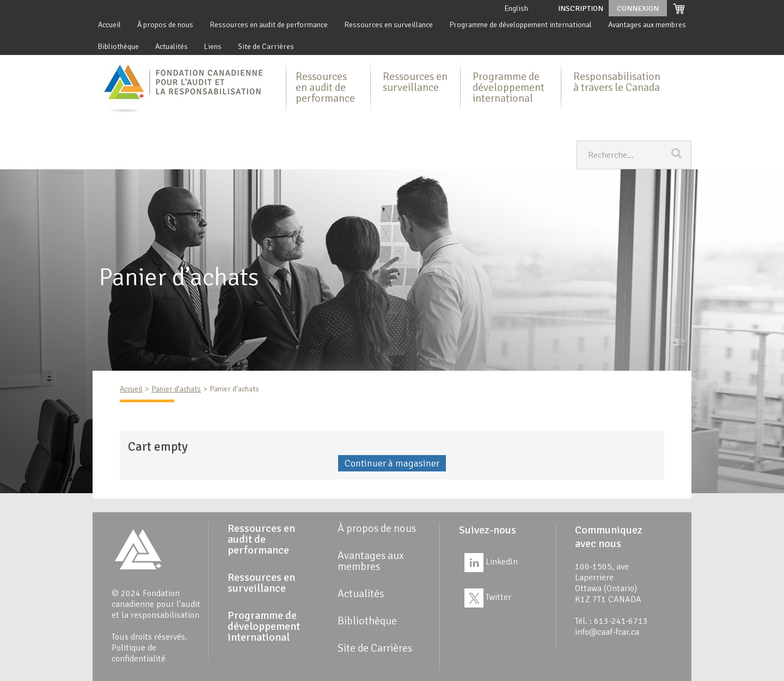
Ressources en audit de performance (269, 25)
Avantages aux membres (647, 25)
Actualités (171, 47)
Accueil (109, 25)
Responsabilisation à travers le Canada (617, 82)
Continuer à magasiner (392, 463)
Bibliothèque (118, 47)
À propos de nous (165, 25)
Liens (213, 47)
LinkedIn (491, 562)
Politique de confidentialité (139, 653)
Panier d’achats (176, 389)
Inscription (581, 8)
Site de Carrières (266, 47)
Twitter (488, 597)
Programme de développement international (520, 25)
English (516, 8)
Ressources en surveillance (388, 25)
